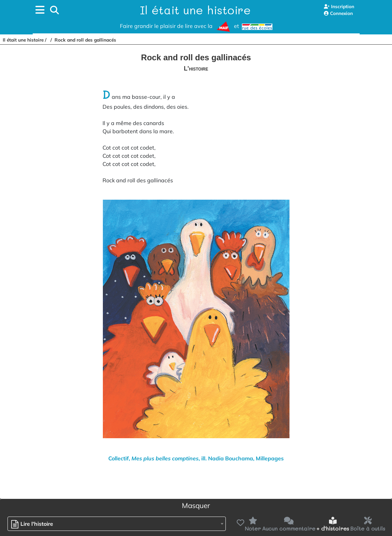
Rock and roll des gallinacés (85, 40)
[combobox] (117, 524)
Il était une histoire (195, 10)
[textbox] (34, 524)
